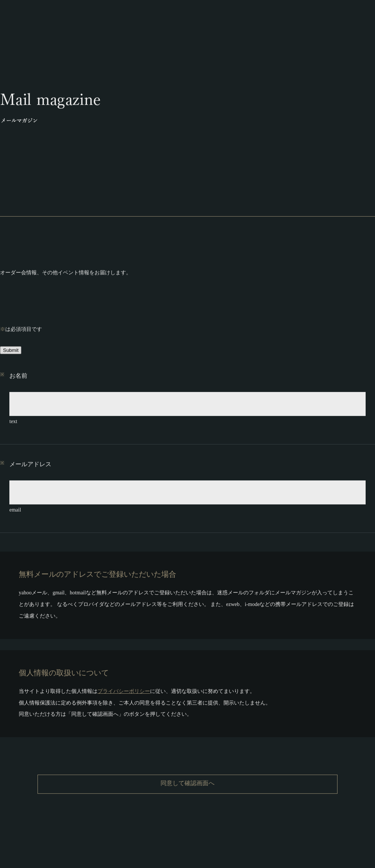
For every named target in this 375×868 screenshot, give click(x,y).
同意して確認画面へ (187, 781)
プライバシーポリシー (124, 689)
